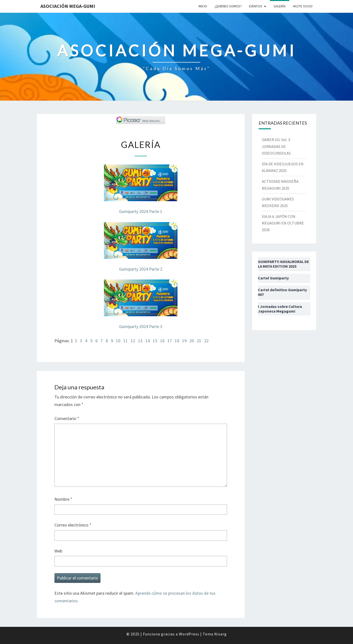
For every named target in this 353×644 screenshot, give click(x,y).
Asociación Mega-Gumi (68, 6)
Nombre (63, 499)
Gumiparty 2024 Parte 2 (141, 269)
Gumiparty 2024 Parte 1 (141, 211)
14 (148, 341)
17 (170, 341)
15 (155, 341)
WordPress (189, 634)
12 (133, 341)
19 (184, 341)
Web (58, 551)
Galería (280, 6)
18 (177, 341)
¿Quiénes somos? (228, 6)
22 (206, 341)
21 (199, 341)
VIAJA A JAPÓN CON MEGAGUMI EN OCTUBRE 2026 (283, 223)
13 (140, 341)
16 (162, 341)
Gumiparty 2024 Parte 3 (141, 326)
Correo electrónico (73, 525)
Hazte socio (303, 6)
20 (192, 341)
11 (126, 341)
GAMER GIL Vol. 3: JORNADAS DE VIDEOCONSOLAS (276, 146)
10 (118, 341)
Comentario (67, 418)
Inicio (203, 6)
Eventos (256, 6)
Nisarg (221, 634)
